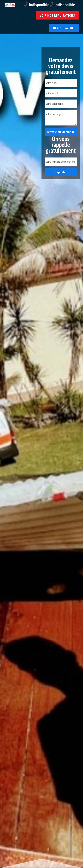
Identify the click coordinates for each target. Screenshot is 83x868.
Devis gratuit (64, 28)
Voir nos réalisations (57, 15)
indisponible (37, 4)
